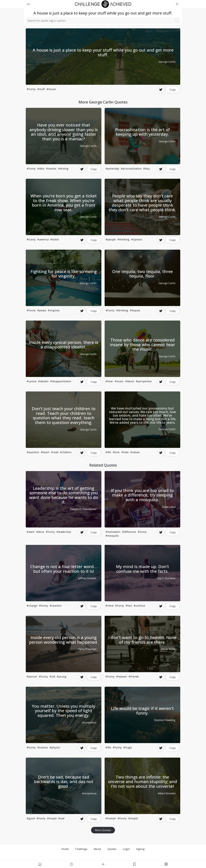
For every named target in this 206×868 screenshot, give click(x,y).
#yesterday (112, 169)
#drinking (122, 310)
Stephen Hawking (165, 720)
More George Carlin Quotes (103, 102)
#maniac (51, 169)
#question (33, 452)
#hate (125, 452)
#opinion (137, 239)
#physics (55, 747)
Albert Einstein (167, 793)
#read (55, 452)
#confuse (139, 606)
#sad (61, 818)
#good (31, 818)
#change (32, 606)
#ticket (54, 239)
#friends (134, 677)
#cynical (31, 381)
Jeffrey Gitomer (87, 578)
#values (135, 452)
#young (61, 677)
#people (111, 239)
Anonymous (89, 722)
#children (66, 452)
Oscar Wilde (168, 649)
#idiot (41, 169)
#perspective (144, 381)
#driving (63, 169)
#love (116, 452)
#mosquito (112, 536)
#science (42, 747)
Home (65, 849)
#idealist (43, 381)
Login (126, 849)
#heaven (121, 677)
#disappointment (61, 381)
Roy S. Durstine (166, 578)
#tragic (128, 747)
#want (30, 532)
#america (43, 239)
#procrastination (131, 169)
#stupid (52, 818)
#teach (45, 452)
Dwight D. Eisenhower (83, 509)
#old (52, 677)
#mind (109, 606)
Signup (140, 849)
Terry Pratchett (87, 649)
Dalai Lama (169, 507)
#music (119, 381)
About (97, 849)
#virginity (54, 310)
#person (32, 677)
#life (108, 452)
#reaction (56, 606)
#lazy (146, 169)
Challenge (81, 849)
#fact (129, 606)
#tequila (135, 310)
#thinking (123, 239)
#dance (130, 381)
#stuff (41, 89)
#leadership (64, 532)
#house (51, 89)
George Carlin (167, 62)
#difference (129, 532)
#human (111, 818)
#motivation (113, 532)
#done (40, 532)
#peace (42, 310)
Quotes (112, 849)
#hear (109, 381)
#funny (31, 89)
